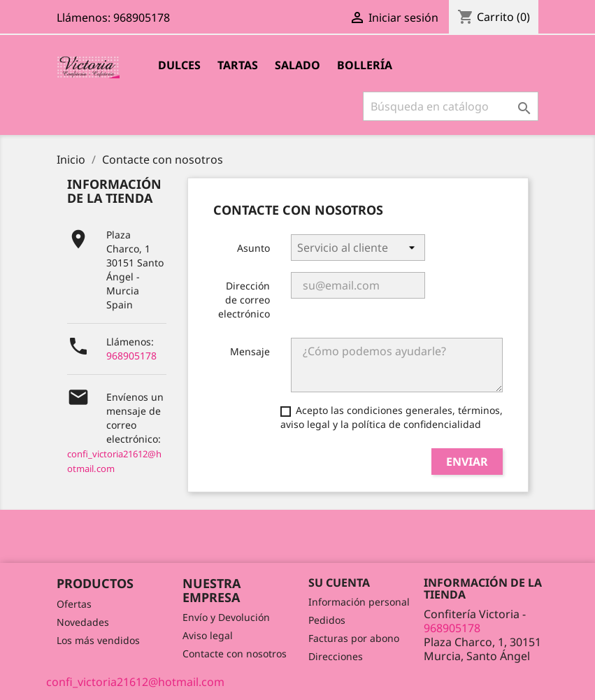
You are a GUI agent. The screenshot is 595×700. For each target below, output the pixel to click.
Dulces (179, 65)
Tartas (238, 65)
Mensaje (250, 351)
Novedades (83, 622)
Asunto (253, 248)
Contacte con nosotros (235, 653)
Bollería (365, 65)
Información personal (359, 602)
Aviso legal (208, 635)
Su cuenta (339, 583)
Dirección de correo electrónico (244, 300)
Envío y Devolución (226, 617)
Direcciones (336, 656)
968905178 (131, 356)
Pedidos (327, 620)
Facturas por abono (354, 638)
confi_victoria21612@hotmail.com (135, 682)
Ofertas (74, 604)
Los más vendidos (98, 640)
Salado (297, 65)
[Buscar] (451, 106)
